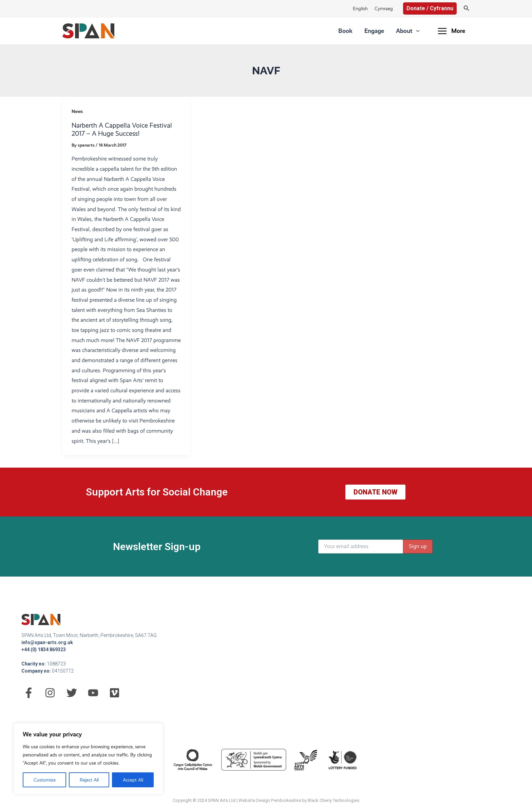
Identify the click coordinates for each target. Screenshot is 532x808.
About (410, 31)
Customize (45, 780)
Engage (382, 31)
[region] (88, 759)
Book (358, 31)
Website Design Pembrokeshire (270, 800)
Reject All (89, 780)
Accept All (133, 780)
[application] (419, 31)
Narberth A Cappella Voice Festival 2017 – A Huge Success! (122, 130)
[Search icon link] (467, 9)
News (77, 111)
